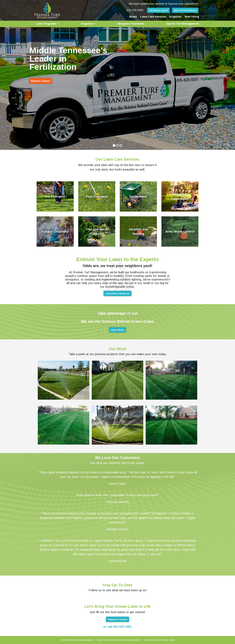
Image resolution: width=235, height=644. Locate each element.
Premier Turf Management (80, 640)
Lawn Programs (46, 24)
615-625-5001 (122, 627)
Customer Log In (158, 10)
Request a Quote (41, 81)
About (133, 17)
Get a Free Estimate (185, 10)
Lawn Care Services (153, 17)
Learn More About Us (117, 293)
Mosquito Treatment (131, 24)
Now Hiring (192, 17)
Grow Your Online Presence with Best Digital (118, 640)
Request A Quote (117, 619)
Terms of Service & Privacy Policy (159, 640)
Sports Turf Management (183, 24)
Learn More (117, 330)
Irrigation (175, 17)
